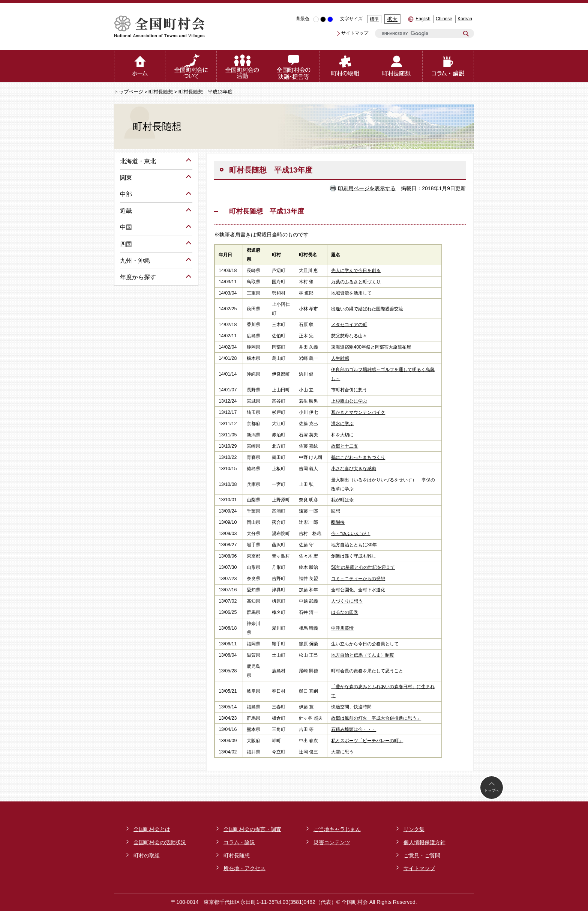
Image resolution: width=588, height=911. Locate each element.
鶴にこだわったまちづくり (358, 457)
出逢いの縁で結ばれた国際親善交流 (367, 309)
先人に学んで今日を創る (356, 271)
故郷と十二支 (345, 446)
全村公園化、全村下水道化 (358, 590)
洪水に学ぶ (342, 424)
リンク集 (414, 829)
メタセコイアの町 (349, 325)
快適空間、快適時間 (351, 707)
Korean (465, 19)
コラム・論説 (239, 842)
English (423, 19)
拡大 (392, 19)
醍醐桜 (338, 522)
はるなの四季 (345, 612)
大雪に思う (342, 752)
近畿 (126, 211)
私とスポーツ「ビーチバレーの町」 (367, 741)
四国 (126, 244)
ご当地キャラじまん (337, 829)
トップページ (129, 92)
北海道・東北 (138, 161)
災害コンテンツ (332, 842)
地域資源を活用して (351, 293)
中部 (126, 194)
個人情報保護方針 (424, 842)
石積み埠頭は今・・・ (354, 729)
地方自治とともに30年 (354, 545)
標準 (374, 19)
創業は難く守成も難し (354, 556)
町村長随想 (161, 92)
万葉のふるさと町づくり (356, 282)
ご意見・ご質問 (422, 855)
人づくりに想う (347, 601)
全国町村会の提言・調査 (252, 829)
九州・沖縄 (135, 261)
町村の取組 (147, 855)
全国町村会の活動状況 (160, 842)
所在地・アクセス (244, 868)
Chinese (444, 19)
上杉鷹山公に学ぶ (349, 401)
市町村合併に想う (349, 390)
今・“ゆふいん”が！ (351, 534)
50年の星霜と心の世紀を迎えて (363, 567)
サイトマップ (355, 33)
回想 (336, 511)
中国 (126, 227)
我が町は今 (342, 500)
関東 (126, 178)
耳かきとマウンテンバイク (358, 412)
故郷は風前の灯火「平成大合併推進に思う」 (376, 718)
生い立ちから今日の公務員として (365, 644)
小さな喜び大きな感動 (354, 469)
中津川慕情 (342, 628)
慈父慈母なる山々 (349, 336)
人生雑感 (340, 358)
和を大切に (342, 435)
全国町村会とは (152, 829)
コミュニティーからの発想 (358, 579)
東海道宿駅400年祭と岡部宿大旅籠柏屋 (371, 347)
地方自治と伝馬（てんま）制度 (363, 655)
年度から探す (138, 277)
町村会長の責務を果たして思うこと (367, 671)
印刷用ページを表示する (367, 188)
